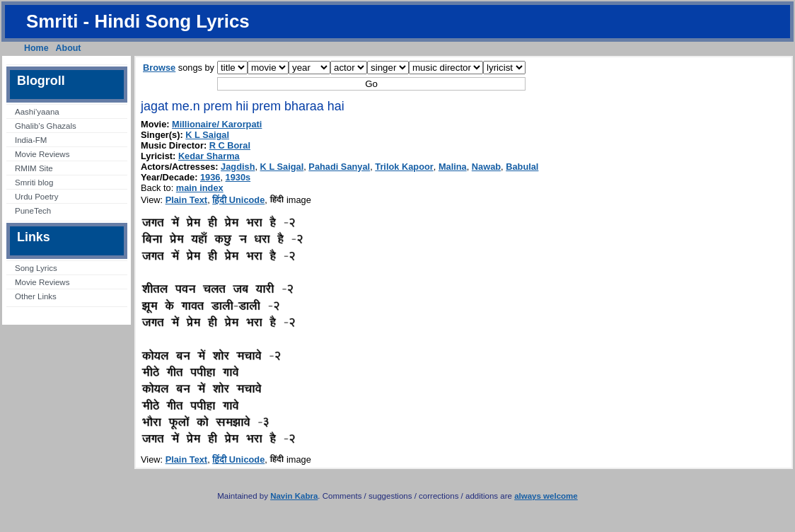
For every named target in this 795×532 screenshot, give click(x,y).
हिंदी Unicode (238, 200)
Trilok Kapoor (404, 167)
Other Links (36, 296)
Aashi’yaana (37, 112)
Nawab (486, 167)
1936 (210, 177)
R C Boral (230, 145)
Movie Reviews (42, 154)
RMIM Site (34, 168)
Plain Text (187, 200)
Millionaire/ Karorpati (217, 124)
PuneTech (33, 211)
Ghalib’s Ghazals (46, 126)
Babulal (522, 167)
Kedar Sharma (209, 156)
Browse (159, 68)
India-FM (31, 140)
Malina (453, 167)
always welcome (546, 496)
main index (200, 188)
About (69, 48)
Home (36, 48)
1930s (238, 177)
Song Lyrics (36, 268)
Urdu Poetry (36, 197)
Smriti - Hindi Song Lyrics (138, 21)
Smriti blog (34, 183)
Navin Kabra (294, 496)
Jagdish (238, 167)
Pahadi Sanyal (339, 167)
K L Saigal (207, 135)
